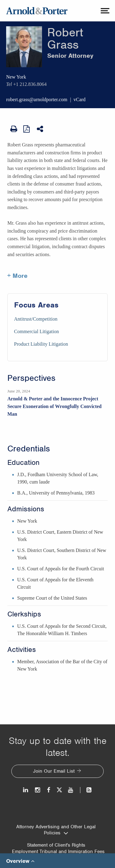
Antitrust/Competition (36, 319)
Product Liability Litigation (41, 344)
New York (16, 77)
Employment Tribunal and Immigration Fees (58, 851)
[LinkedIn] (26, 790)
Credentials (29, 449)
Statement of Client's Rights (56, 845)
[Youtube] (71, 790)
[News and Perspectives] (86, 790)
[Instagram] (38, 790)
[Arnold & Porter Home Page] (37, 11)
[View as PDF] (27, 129)
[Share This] (40, 129)
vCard (80, 99)
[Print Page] (14, 129)
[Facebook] (49, 790)
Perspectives (31, 378)
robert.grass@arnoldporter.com (37, 99)
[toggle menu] (104, 11)
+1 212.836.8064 (30, 84)
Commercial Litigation (36, 331)
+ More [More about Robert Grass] (17, 276)
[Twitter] (59, 790)
